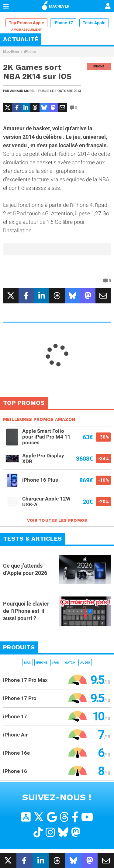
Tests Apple (94, 23)
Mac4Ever (11, 52)
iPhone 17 (63, 23)
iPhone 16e (16, 753)
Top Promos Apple (26, 23)
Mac (28, 663)
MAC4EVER (56, 5)
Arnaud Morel (23, 91)
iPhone (30, 52)
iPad (56, 663)
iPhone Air (15, 735)
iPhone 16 (15, 771)
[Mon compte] (108, 7)
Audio (85, 663)
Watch (70, 663)
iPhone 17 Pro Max (25, 680)
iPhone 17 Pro (20, 698)
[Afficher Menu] (6, 6)
